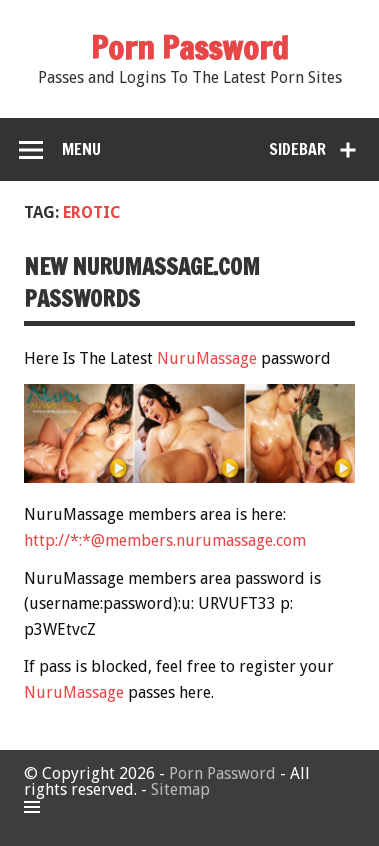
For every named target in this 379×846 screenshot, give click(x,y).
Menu (81, 149)
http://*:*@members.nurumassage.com (165, 540)
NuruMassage (207, 358)
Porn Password (222, 773)
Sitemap (180, 789)
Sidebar (297, 149)
